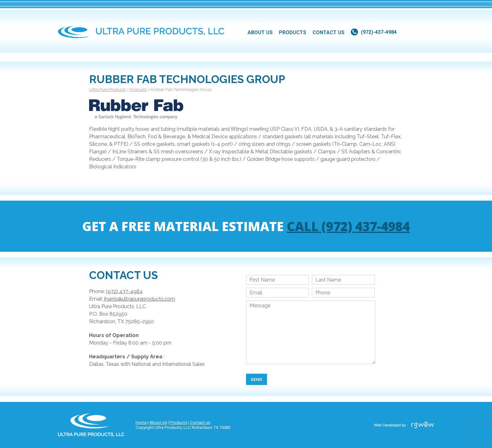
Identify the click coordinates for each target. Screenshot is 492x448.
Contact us (200, 422)
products (293, 32)
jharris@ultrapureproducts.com (140, 299)
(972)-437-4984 (379, 32)
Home (141, 422)
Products (178, 422)
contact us (329, 32)
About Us (158, 422)
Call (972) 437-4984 (348, 226)
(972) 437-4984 (124, 291)
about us (260, 32)
